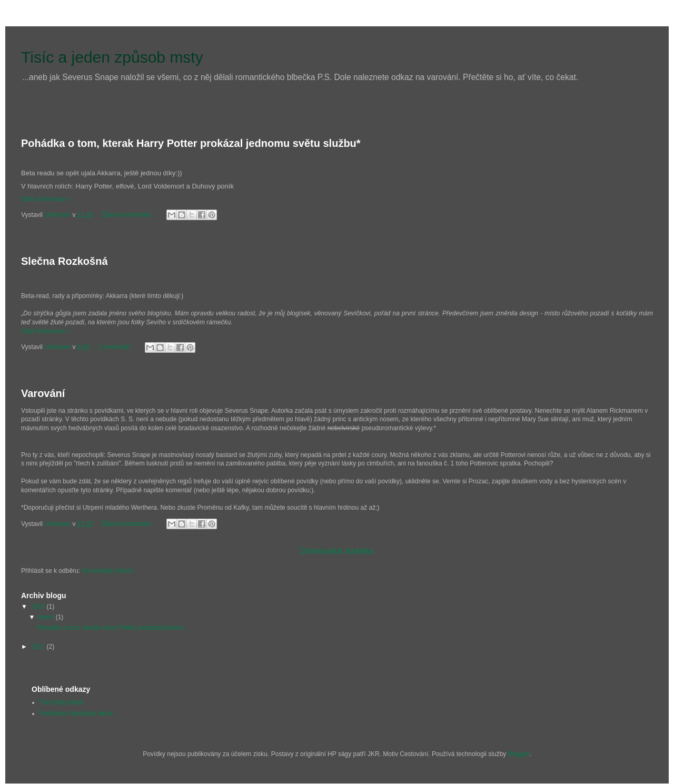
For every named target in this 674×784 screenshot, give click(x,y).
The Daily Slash (62, 702)
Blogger (519, 754)
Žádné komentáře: (128, 215)
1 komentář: (116, 347)
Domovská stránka (337, 551)
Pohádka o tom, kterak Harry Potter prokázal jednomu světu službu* (191, 143)
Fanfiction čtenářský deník (76, 713)
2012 (39, 647)
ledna (47, 617)
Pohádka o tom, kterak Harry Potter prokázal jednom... (113, 628)
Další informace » (46, 199)
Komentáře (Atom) (107, 571)
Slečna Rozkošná (65, 261)
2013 (39, 607)
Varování (43, 393)
